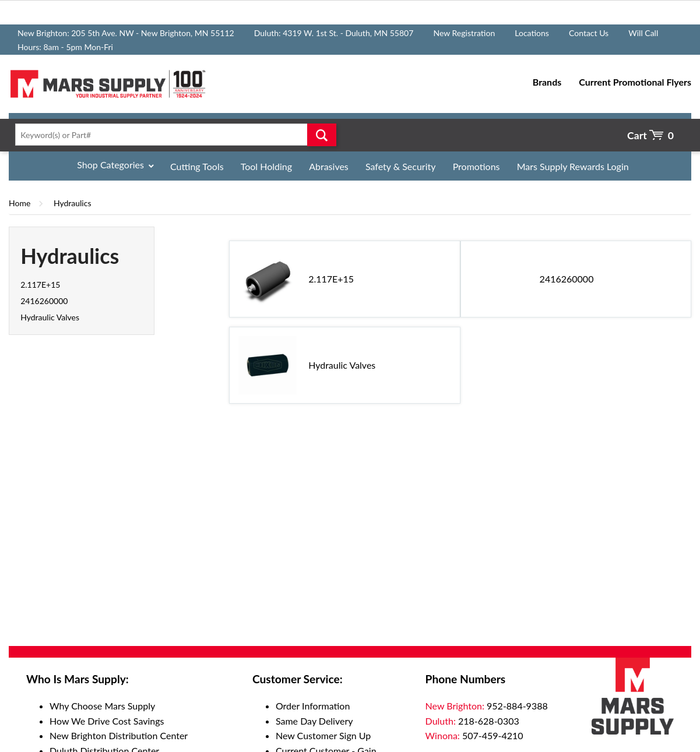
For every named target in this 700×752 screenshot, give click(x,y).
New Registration (464, 33)
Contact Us (589, 33)
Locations (532, 33)
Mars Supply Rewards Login (573, 166)
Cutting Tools (197, 166)
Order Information (313, 706)
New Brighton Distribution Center (119, 735)
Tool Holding (266, 166)
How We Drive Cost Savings (107, 721)
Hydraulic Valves (50, 317)
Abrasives (329, 166)
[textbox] (173, 135)
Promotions (476, 166)
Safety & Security (401, 166)
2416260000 (44, 301)
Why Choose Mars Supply (102, 706)
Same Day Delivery (314, 721)
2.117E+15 (40, 285)
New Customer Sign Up (323, 735)
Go (322, 135)
